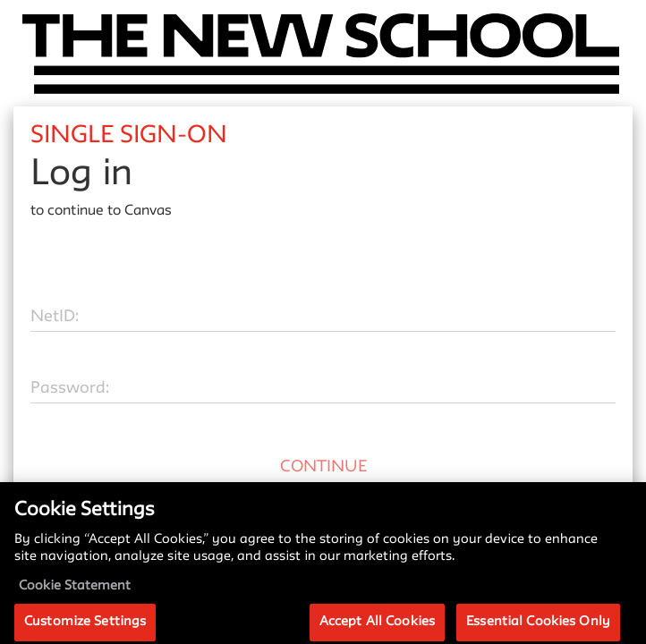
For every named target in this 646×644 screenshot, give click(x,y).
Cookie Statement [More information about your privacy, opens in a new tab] (75, 593)
